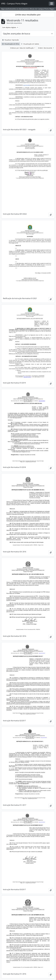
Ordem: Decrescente (45, 48)
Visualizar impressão (10, 40)
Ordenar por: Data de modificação (22, 48)
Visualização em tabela (30, 44)
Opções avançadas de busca (17, 34)
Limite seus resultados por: (28, 15)
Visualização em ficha (11, 44)
